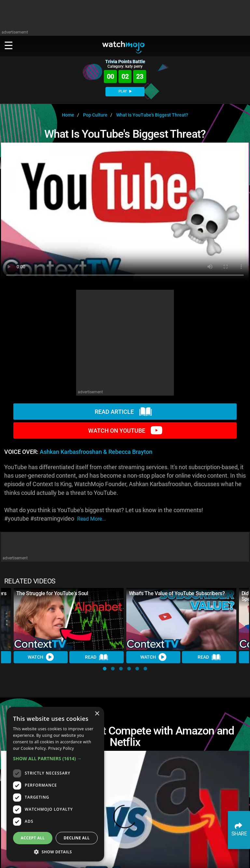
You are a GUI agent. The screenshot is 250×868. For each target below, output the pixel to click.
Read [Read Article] (97, 657)
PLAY (125, 91)
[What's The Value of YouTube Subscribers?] (181, 619)
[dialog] (55, 784)
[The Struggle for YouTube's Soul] (69, 619)
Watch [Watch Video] (41, 657)
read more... (91, 519)
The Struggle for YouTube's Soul (52, 593)
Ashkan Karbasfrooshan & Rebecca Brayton (96, 452)
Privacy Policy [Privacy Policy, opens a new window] (61, 748)
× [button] (97, 714)
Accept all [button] (33, 838)
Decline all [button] (77, 838)
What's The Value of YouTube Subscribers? (177, 593)
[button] (105, 669)
